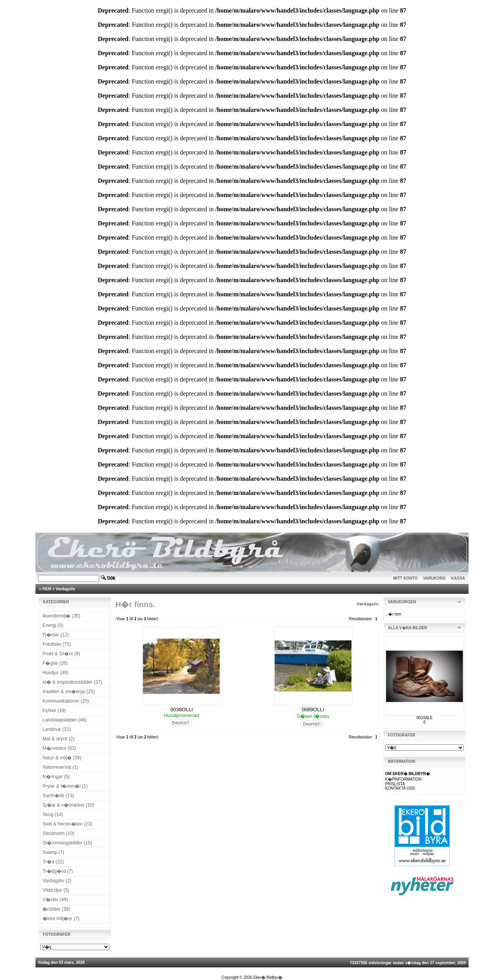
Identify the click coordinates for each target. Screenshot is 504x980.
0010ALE (424, 718)
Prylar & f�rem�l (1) (65, 786)
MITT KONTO (406, 578)
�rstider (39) (56, 909)
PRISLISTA (395, 784)
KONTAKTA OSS (400, 788)
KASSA (458, 578)
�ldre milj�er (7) (61, 919)
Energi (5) (53, 625)
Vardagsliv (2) (57, 881)
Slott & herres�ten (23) (67, 824)
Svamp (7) (53, 852)
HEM (47, 589)
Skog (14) (53, 814)
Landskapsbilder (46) (65, 720)
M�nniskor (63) (59, 748)
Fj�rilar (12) (56, 635)
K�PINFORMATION (403, 779)
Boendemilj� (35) (61, 616)
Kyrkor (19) (54, 710)
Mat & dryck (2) (58, 739)
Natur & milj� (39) (62, 758)
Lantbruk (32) (57, 729)
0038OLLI (182, 709)
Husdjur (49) (56, 673)
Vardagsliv (65, 589)
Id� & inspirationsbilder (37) (72, 682)
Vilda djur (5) (56, 890)
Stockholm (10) (58, 833)
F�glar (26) (55, 663)
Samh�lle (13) (58, 796)
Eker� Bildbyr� (268, 977)
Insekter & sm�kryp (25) (69, 692)
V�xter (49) (55, 900)
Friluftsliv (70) (57, 644)
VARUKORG (435, 578)
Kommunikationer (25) (66, 701)
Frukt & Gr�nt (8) (61, 654)
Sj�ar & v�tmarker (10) (68, 805)
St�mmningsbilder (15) (67, 843)
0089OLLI (313, 709)
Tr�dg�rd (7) (58, 871)
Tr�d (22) (53, 862)
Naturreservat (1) (60, 767)
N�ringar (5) (56, 777)
